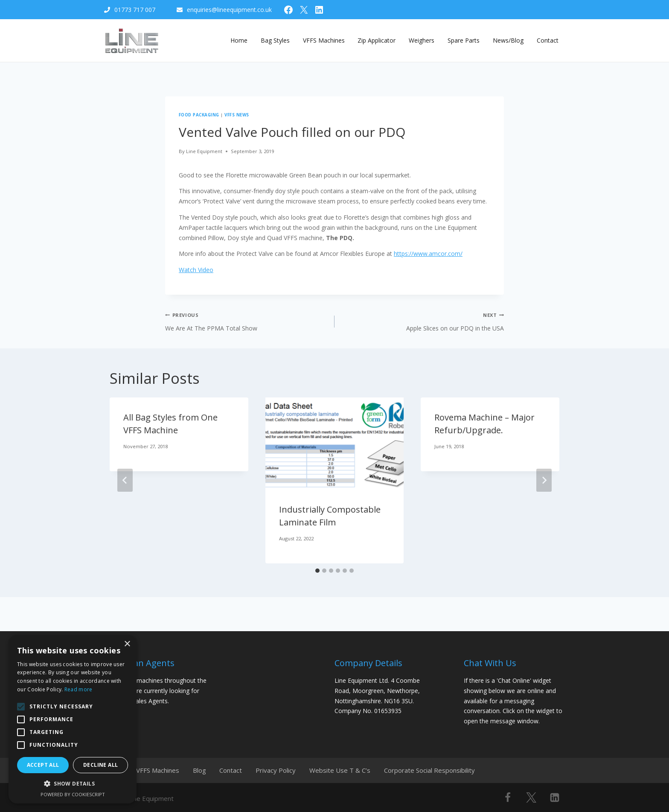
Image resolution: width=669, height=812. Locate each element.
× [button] (127, 644)
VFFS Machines (324, 40)
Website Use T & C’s (352, 769)
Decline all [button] (100, 765)
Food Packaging (199, 115)
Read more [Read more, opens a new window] (79, 689)
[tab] (317, 571)
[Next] (544, 480)
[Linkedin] (555, 795)
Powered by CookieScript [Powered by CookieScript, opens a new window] (73, 794)
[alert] (73, 719)
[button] (73, 784)
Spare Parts (464, 40)
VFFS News (237, 115)
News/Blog (508, 40)
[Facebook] (508, 795)
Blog (204, 769)
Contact (548, 40)
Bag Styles (275, 40)
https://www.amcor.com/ (428, 254)
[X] (531, 795)
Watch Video (196, 270)
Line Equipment (204, 151)
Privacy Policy (285, 769)
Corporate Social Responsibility (444, 769)
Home (239, 40)
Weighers (422, 40)
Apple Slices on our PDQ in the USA (422, 321)
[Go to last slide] (125, 480)
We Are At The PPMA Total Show (247, 321)
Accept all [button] (43, 765)
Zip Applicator (377, 40)
